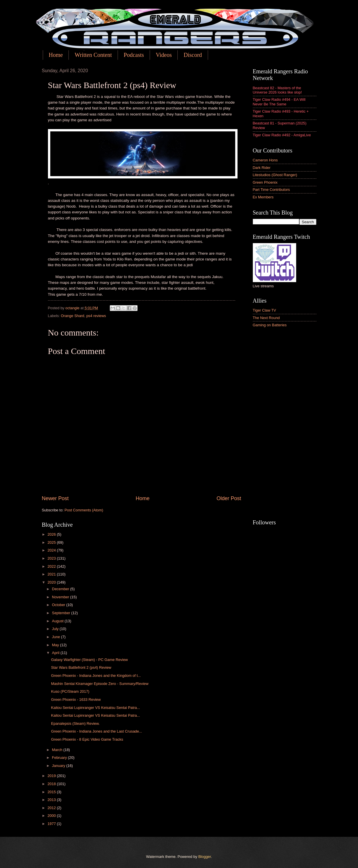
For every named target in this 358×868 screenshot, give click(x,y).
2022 (52, 566)
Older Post (229, 498)
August (58, 621)
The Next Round (266, 318)
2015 (52, 792)
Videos (164, 55)
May (56, 645)
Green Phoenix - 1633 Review (76, 700)
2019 (52, 776)
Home (56, 55)
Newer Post (55, 498)
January (59, 766)
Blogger (205, 857)
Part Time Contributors (271, 190)
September (62, 613)
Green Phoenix (265, 182)
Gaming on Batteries (270, 325)
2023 (52, 558)
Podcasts (134, 55)
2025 (52, 542)
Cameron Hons (265, 160)
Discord (193, 55)
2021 (52, 574)
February (60, 758)
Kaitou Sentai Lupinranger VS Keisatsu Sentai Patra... (96, 708)
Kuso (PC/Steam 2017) (70, 691)
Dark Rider (262, 168)
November (61, 597)
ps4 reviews (96, 316)
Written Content (93, 55)
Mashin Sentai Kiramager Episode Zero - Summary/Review (100, 684)
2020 (52, 582)
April (56, 653)
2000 (52, 816)
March (58, 750)
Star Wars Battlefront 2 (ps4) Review (81, 667)
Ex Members (263, 197)
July (56, 629)
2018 (52, 784)
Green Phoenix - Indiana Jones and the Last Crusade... (97, 731)
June (57, 637)
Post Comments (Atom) (84, 510)
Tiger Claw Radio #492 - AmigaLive (282, 135)
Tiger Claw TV (265, 310)
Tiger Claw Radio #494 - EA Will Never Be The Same (279, 102)
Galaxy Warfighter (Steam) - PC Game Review (90, 660)
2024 (52, 550)
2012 (52, 808)
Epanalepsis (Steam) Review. (75, 723)
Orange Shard (73, 316)
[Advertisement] (285, 424)
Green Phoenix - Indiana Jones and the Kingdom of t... (96, 676)
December (61, 589)
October (59, 605)
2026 (52, 534)
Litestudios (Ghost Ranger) (275, 175)
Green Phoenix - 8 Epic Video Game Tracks (87, 739)
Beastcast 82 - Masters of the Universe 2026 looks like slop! (277, 90)
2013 (52, 800)
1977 (52, 824)
